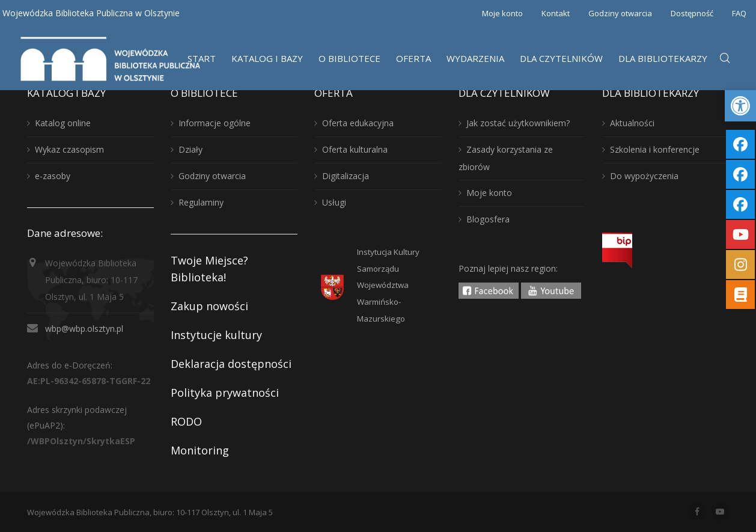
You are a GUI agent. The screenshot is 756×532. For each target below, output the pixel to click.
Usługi (334, 202)
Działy (191, 149)
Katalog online (63, 123)
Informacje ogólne (215, 123)
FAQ (739, 13)
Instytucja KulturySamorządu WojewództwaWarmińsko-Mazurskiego (388, 286)
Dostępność (692, 13)
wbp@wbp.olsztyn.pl (84, 329)
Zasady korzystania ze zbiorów (506, 158)
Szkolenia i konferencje (655, 149)
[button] (740, 106)
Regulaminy (201, 202)
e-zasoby (53, 176)
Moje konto (502, 13)
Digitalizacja (346, 176)
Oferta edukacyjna (358, 123)
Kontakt (556, 13)
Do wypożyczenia (644, 176)
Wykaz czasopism (69, 149)
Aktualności (632, 123)
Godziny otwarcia (620, 13)
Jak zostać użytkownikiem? (518, 123)
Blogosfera (488, 219)
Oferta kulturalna (355, 149)
